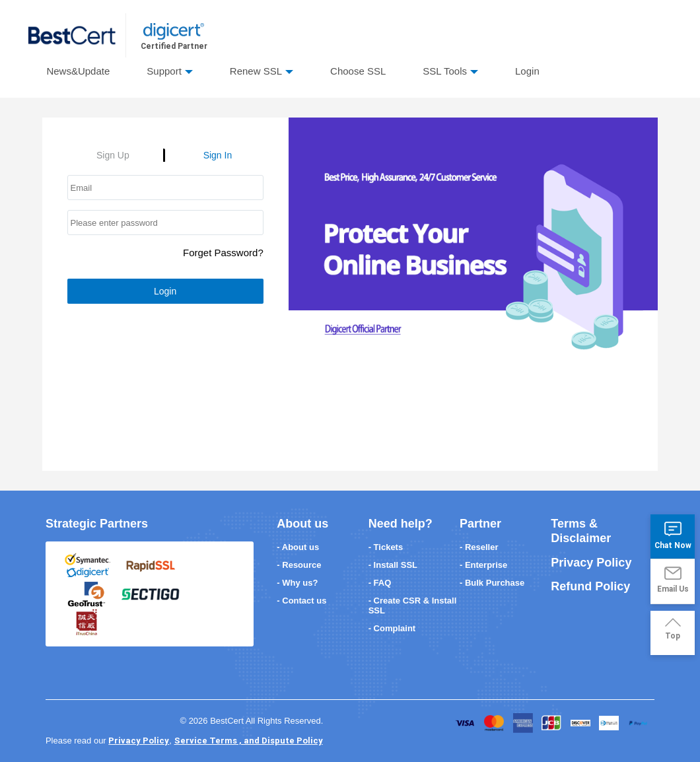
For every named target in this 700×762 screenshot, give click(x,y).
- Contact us (301, 601)
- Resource (299, 565)
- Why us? (297, 583)
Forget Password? (223, 253)
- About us (298, 547)
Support (164, 71)
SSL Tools (445, 71)
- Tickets (386, 547)
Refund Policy (590, 586)
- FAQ (380, 583)
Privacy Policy (591, 563)
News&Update (78, 71)
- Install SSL (393, 565)
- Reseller (479, 547)
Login (527, 71)
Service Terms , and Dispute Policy (249, 741)
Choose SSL (358, 71)
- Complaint (392, 628)
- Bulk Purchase (492, 583)
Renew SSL (256, 71)
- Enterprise (483, 565)
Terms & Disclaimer (581, 531)
